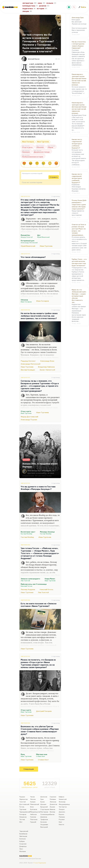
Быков (52, 814)
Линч (21, 849)
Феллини (23, 851)
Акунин (52, 807)
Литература (25, 196)
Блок (32, 807)
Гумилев (33, 817)
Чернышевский (25, 812)
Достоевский (24, 804)
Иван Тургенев (43, 142)
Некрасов (23, 817)
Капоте (61, 824)
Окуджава (44, 824)
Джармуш (23, 846)
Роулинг (62, 819)
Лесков (33, 799)
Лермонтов (23, 799)
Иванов (52, 809)
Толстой (22, 802)
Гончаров (23, 814)
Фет (21, 822)
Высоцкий (44, 827)
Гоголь (22, 807)
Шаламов (44, 817)
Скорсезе (23, 844)
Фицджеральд (64, 804)
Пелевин (53, 799)
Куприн (33, 802)
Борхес (61, 814)
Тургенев (23, 809)
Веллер (52, 812)
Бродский (44, 807)
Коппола (22, 839)
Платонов (34, 819)
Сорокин (53, 797)
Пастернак (44, 812)
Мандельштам (35, 812)
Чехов (32, 797)
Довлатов (53, 804)
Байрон (61, 797)
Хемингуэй (63, 799)
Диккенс (62, 812)
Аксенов (44, 822)
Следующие (29, 769)
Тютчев (22, 819)
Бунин (43, 802)
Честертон (63, 807)
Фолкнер (62, 802)
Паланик (62, 817)
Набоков (33, 814)
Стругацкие (45, 809)
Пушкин (22, 797)
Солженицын (45, 814)
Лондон (62, 809)
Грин (42, 799)
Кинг (60, 822)
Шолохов (44, 797)
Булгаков (34, 809)
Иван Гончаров (28, 142)
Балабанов (23, 834)
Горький (33, 822)
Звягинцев (23, 836)
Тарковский (24, 831)
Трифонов (44, 819)
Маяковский (35, 804)
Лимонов (53, 802)
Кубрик (22, 841)
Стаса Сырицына (40, 863)
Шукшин (43, 804)
